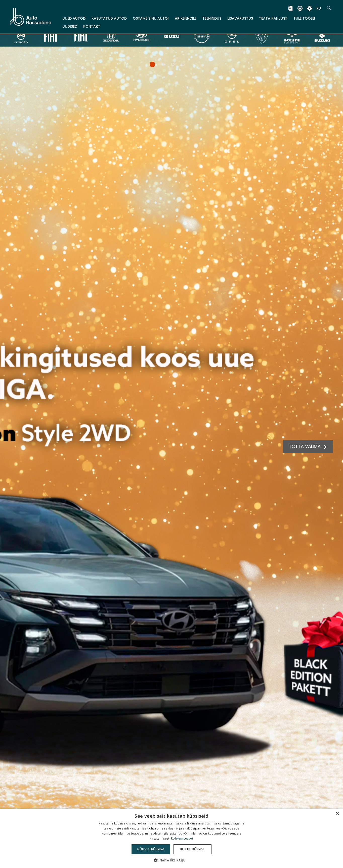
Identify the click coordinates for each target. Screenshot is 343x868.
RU (319, 7)
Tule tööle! (304, 17)
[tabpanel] (171, 434)
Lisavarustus (240, 17)
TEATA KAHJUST (273, 17)
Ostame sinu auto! (151, 17)
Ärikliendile (186, 17)
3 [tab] (172, 66)
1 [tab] (151, 66)
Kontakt (92, 25)
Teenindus (212, 17)
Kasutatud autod (109, 17)
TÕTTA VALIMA (306, 446)
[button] (171, 860)
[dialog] (171, 838)
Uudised (70, 25)
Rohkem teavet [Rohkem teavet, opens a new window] (182, 838)
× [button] (337, 814)
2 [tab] (162, 66)
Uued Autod (74, 17)
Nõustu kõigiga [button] (151, 849)
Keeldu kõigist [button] (193, 849)
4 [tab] (182, 66)
